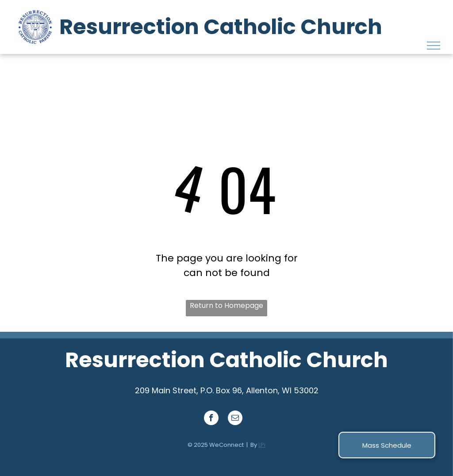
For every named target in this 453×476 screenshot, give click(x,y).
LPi (262, 445)
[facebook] (211, 419)
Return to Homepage (226, 305)
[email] (235, 419)
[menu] (434, 46)
